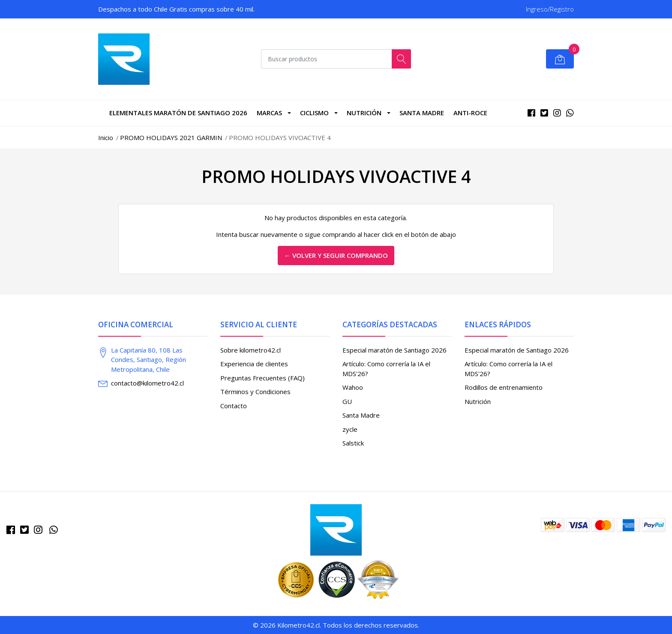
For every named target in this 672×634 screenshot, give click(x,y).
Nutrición (364, 113)
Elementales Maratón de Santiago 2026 (178, 113)
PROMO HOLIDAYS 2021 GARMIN (171, 138)
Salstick (353, 443)
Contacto (234, 406)
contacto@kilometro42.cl (147, 383)
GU (347, 401)
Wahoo (353, 387)
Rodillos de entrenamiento (504, 387)
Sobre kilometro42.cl (250, 350)
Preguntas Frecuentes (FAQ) (262, 378)
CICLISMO (314, 113)
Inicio (106, 138)
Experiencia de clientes (254, 364)
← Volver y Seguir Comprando (336, 255)
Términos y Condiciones (255, 392)
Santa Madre (422, 113)
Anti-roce (470, 113)
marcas (269, 113)
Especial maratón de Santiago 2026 (394, 350)
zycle (350, 429)
